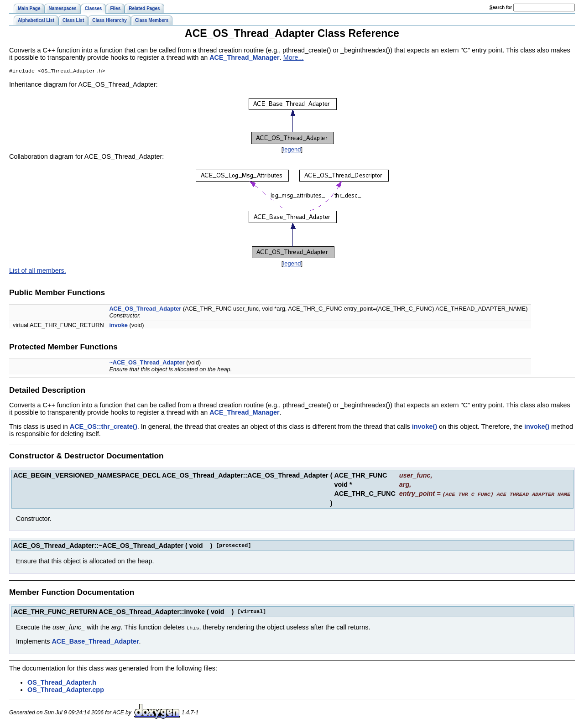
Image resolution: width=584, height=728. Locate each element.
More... (294, 57)
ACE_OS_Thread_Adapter (145, 309)
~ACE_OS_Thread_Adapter (147, 363)
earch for (501, 8)
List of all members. (38, 271)
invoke (118, 326)
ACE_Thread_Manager (245, 57)
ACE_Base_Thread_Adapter (95, 641)
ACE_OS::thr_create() (104, 427)
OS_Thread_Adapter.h (62, 682)
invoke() (425, 427)
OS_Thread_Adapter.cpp (66, 690)
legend (292, 150)
